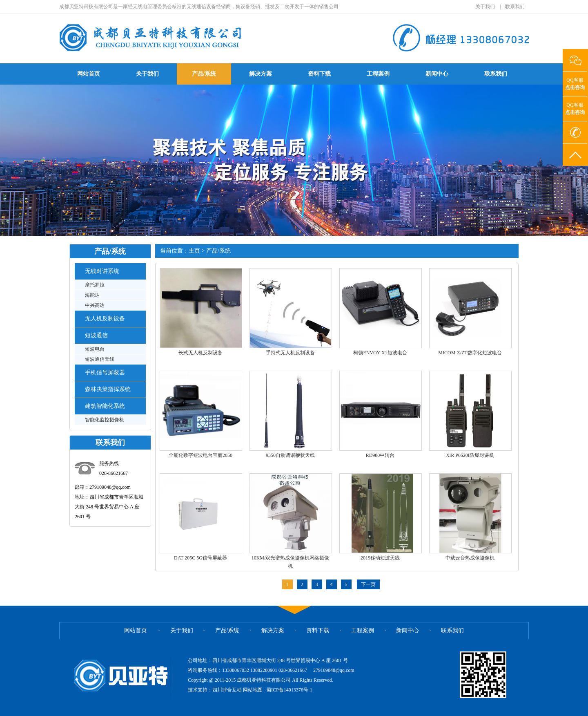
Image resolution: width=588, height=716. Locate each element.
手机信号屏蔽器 (105, 373)
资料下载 (319, 74)
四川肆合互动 (227, 690)
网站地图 (253, 690)
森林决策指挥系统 (108, 389)
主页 (194, 251)
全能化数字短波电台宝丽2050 (200, 455)
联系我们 (515, 7)
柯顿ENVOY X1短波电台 (380, 353)
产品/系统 (204, 74)
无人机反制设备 (105, 319)
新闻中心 (437, 74)
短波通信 (96, 335)
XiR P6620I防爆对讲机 (470, 455)
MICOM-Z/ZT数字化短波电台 (470, 353)
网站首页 (89, 74)
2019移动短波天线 (380, 558)
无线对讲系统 (102, 271)
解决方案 (261, 74)
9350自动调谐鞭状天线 (290, 455)
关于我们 (485, 7)
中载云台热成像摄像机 (470, 558)
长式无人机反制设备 (200, 353)
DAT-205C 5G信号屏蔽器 (200, 558)
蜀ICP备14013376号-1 (289, 690)
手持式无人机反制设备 (290, 353)
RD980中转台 (380, 455)
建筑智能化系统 (105, 406)
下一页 (368, 584)
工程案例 (378, 74)
